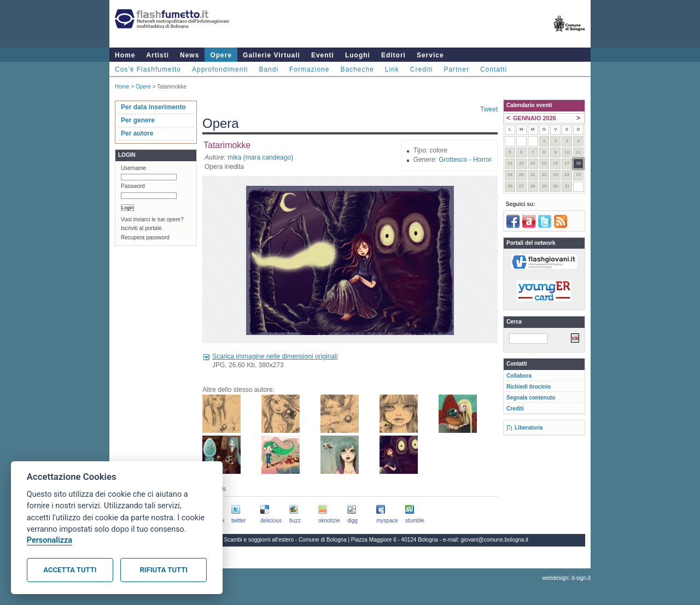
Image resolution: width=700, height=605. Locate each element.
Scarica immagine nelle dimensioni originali (275, 356)
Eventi (323, 55)
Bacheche (357, 69)
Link (392, 69)
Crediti (422, 69)
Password (133, 186)
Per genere (138, 120)
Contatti (494, 69)
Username (133, 168)
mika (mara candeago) (260, 157)
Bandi (269, 69)
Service (430, 55)
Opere (221, 55)
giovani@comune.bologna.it (495, 540)
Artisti (157, 55)
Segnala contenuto (531, 398)
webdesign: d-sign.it (567, 578)
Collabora (519, 376)
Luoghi (358, 55)
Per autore (137, 133)
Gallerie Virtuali (272, 55)
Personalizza (49, 540)
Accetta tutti (70, 570)
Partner (457, 69)
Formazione (309, 69)
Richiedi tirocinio (529, 387)
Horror (482, 160)
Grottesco (453, 160)
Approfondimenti (220, 69)
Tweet (489, 109)
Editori (393, 55)
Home (125, 55)
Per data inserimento (153, 107)
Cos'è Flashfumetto (148, 69)
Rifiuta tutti (164, 570)
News (189, 55)
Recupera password (145, 237)
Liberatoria (529, 428)
